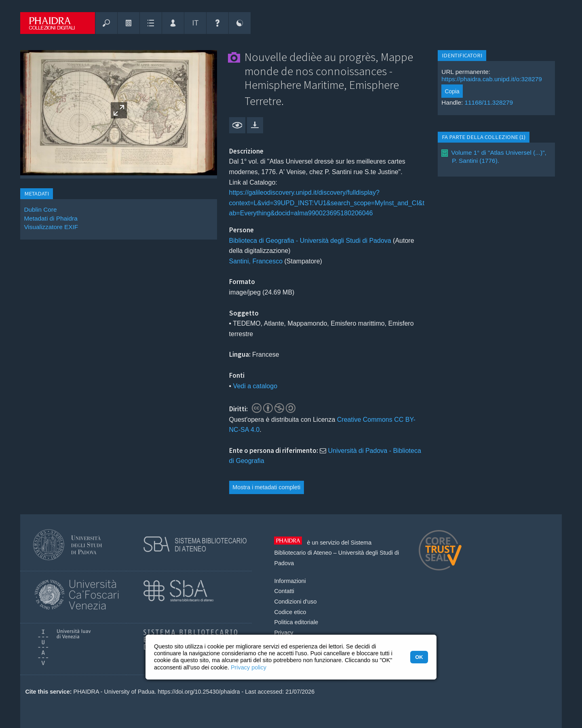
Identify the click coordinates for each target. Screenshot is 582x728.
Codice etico (290, 612)
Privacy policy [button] (249, 667)
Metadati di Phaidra (51, 218)
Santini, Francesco (256, 261)
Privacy (284, 633)
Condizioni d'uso (295, 602)
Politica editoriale (296, 622)
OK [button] (419, 657)
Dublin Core (40, 209)
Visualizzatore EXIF (51, 227)
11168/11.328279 (489, 102)
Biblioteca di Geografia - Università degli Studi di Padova (310, 241)
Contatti (284, 591)
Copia (452, 91)
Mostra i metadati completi (266, 487)
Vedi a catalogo (255, 386)
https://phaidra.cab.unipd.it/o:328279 (492, 79)
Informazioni (290, 581)
